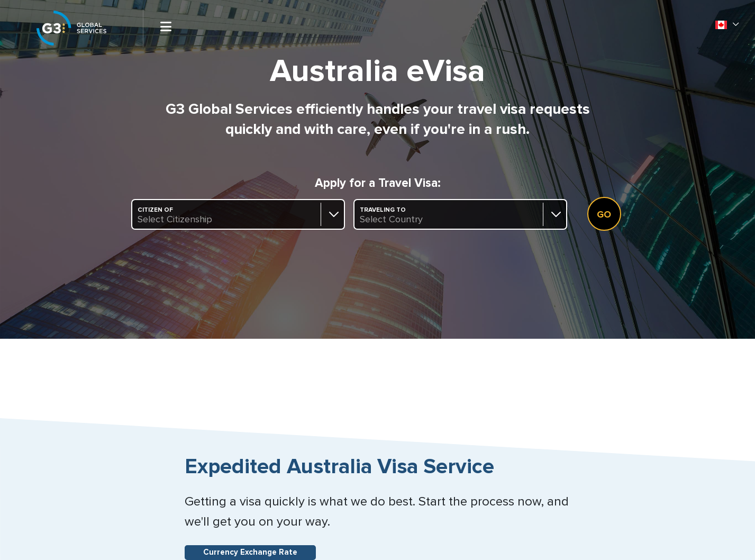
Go (604, 215)
